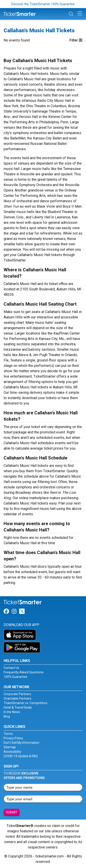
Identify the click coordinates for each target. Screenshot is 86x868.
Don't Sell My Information (21, 743)
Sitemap (10, 747)
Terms (8, 734)
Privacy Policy (13, 738)
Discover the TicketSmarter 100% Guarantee (43, 4)
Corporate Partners (17, 694)
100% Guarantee (15, 677)
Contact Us (11, 668)
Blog (7, 716)
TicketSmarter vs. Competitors (26, 703)
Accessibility (12, 752)
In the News (12, 712)
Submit (12, 812)
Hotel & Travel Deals (18, 707)
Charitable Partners (17, 698)
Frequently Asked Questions (24, 672)
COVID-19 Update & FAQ (21, 756)
